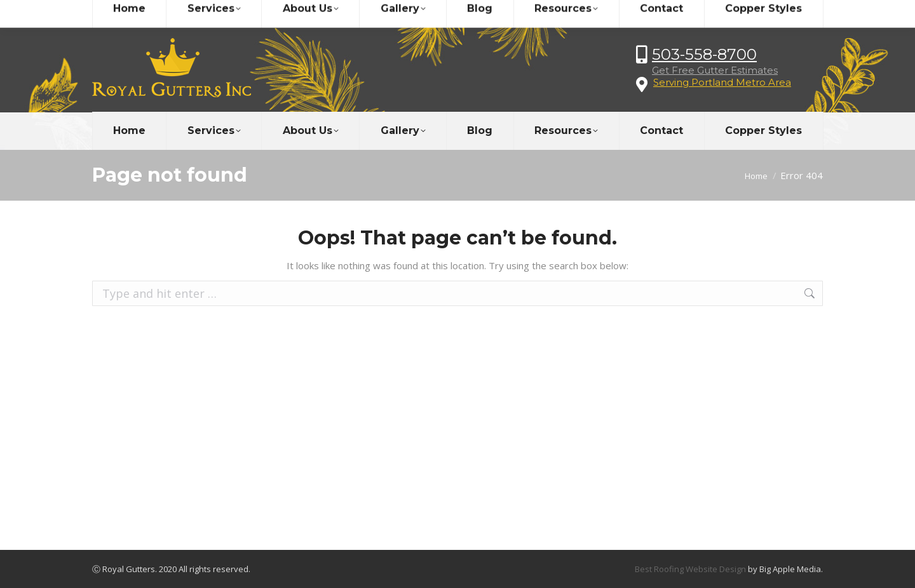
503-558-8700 (704, 54)
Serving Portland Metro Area (722, 82)
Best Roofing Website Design (690, 569)
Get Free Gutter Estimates (715, 70)
